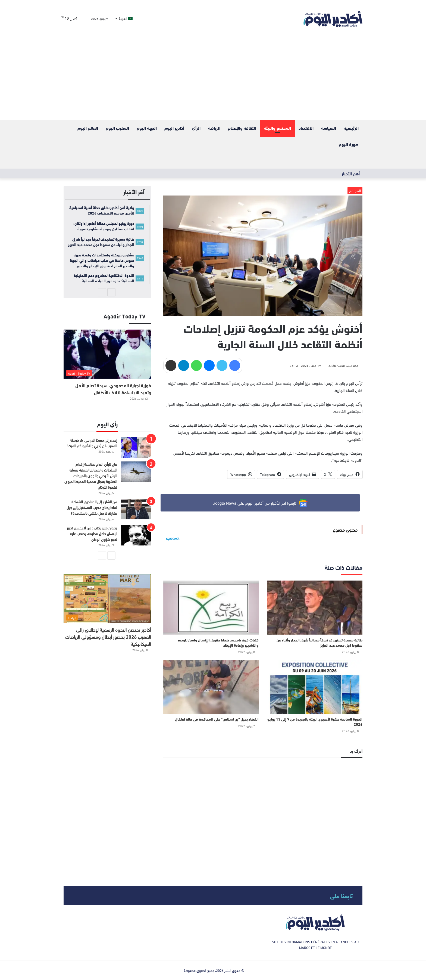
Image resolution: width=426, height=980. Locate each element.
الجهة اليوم (147, 128)
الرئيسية (351, 128)
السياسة (329, 128)
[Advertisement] (213, 79)
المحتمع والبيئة (277, 128)
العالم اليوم (88, 128)
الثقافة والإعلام (242, 128)
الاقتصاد (306, 128)
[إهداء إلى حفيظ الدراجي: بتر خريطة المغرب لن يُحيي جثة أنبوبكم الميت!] (136, 447)
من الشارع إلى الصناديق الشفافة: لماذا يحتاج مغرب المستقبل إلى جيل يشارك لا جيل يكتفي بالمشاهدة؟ (92, 507)
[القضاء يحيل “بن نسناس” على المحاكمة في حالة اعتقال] (211, 687)
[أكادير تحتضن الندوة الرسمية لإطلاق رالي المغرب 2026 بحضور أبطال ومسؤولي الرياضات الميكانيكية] (107, 598)
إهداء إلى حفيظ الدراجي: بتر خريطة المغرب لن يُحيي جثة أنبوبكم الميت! (92, 443)
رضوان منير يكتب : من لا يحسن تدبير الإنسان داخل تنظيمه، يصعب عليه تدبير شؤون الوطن (92, 533)
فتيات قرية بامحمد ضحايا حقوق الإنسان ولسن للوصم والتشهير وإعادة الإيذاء (218, 642)
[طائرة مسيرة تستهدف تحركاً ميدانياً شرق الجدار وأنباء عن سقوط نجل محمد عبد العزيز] (315, 607)
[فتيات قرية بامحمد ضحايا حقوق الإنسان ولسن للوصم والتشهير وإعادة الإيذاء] (211, 607)
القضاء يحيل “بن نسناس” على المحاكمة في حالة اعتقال (217, 719)
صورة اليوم (349, 144)
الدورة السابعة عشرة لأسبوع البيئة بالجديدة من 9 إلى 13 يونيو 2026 (315, 722)
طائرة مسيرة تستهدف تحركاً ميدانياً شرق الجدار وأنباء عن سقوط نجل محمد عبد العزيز (319, 642)
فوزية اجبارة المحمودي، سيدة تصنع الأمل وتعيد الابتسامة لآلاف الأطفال (113, 388)
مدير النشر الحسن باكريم (343, 365)
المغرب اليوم (117, 128)
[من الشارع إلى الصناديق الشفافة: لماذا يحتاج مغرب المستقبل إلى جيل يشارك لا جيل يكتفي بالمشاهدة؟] (136, 509)
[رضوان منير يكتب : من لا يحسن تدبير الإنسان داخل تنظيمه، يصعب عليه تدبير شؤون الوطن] (136, 535)
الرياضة (214, 128)
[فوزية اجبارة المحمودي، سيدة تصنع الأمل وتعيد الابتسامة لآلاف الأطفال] (107, 354)
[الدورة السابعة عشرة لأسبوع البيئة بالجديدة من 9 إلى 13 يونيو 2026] (315, 687)
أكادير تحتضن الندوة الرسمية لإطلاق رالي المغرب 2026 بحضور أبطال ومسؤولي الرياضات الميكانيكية (108, 636)
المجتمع (355, 190)
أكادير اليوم (174, 128)
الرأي (196, 128)
